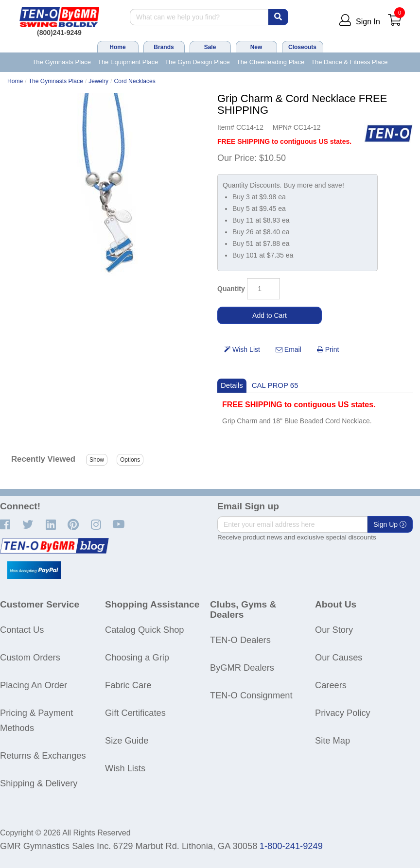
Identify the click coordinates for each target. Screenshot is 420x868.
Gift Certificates (135, 713)
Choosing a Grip (137, 657)
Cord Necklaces (135, 81)
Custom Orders (30, 657)
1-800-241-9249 (291, 846)
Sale (210, 47)
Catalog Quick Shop (144, 630)
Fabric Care (128, 685)
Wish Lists (125, 768)
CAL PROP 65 (275, 385)
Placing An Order (34, 685)
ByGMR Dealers (242, 668)
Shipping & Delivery (39, 783)
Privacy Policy (343, 713)
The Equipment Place (128, 62)
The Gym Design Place (197, 62)
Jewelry (98, 81)
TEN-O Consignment (251, 695)
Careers (331, 685)
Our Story (334, 630)
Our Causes (339, 657)
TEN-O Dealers (240, 640)
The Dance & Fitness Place (350, 62)
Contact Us (22, 630)
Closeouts (302, 47)
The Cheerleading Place (271, 62)
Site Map (332, 740)
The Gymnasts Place (61, 62)
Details (232, 385)
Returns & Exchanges (43, 755)
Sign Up (390, 524)
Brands (164, 47)
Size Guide (127, 740)
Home (117, 47)
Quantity (231, 289)
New (256, 47)
